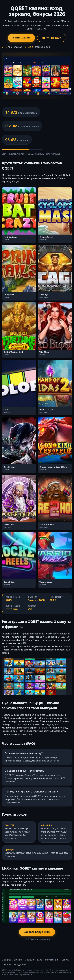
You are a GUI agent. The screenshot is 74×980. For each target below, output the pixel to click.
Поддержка (20, 965)
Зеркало (30, 960)
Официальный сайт (12, 960)
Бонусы (65, 960)
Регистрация (21, 37)
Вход (40, 960)
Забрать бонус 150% (37, 932)
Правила (6, 965)
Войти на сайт (52, 38)
